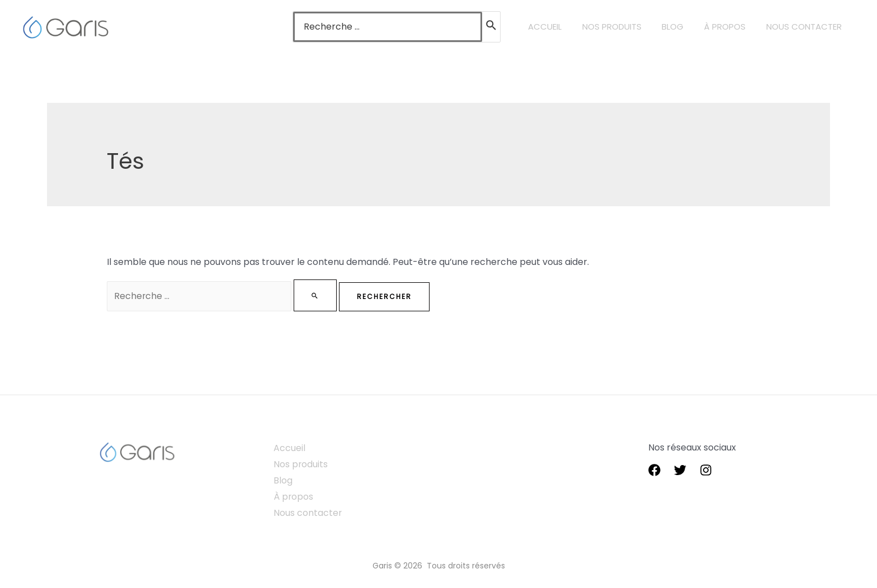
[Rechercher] (510, 27)
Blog (284, 480)
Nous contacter (309, 512)
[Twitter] (680, 470)
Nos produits (302, 464)
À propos (295, 496)
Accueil (291, 448)
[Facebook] (654, 470)
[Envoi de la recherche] (322, 295)
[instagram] (706, 470)
